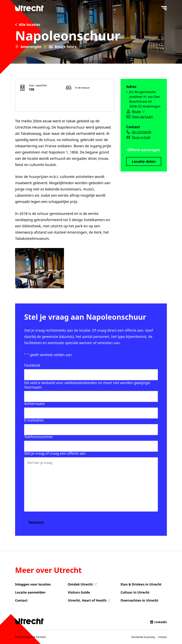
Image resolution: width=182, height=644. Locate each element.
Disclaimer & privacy (143, 637)
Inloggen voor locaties (33, 584)
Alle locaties (28, 25)
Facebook (32, 365)
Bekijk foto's (63, 47)
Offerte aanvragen (144, 150)
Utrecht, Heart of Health (87, 600)
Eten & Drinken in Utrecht (141, 584)
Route (138, 111)
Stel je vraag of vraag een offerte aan (56, 453)
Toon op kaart (142, 117)
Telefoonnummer (39, 437)
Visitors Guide (79, 592)
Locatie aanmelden (30, 592)
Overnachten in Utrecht (139, 600)
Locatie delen (144, 161)
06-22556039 (142, 132)
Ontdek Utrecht (80, 584)
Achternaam (35, 404)
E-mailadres (35, 420)
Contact (21, 600)
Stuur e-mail (141, 137)
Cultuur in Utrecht (135, 592)
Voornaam (34, 387)
